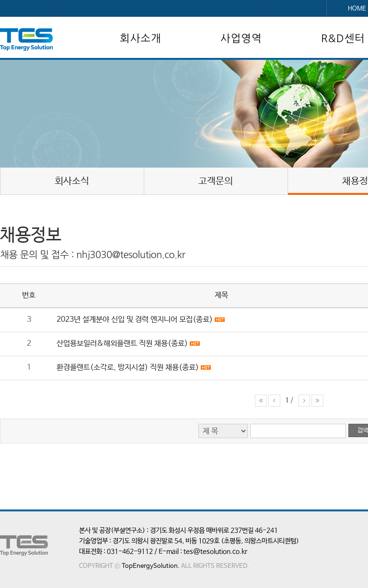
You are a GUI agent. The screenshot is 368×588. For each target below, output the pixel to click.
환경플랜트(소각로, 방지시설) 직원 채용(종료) (128, 367)
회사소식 (72, 181)
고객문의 (216, 181)
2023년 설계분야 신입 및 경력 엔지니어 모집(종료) (135, 320)
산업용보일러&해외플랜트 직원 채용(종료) (122, 344)
